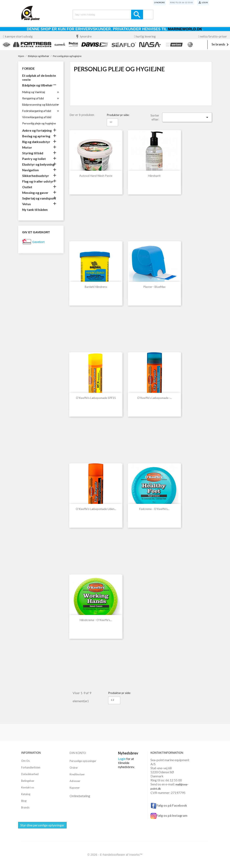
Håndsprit (154, 176)
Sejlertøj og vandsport (39, 198)
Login (122, 759)
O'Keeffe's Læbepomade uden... (96, 509)
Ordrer (74, 768)
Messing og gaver (35, 193)
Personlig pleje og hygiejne (39, 123)
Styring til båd (33, 153)
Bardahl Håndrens (96, 287)
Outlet (27, 187)
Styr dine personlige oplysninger (42, 825)
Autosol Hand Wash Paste (96, 176)
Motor (27, 147)
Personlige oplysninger (83, 761)
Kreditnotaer (77, 774)
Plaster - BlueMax (154, 287)
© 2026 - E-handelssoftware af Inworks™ (115, 855)
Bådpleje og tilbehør (37, 85)
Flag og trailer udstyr (38, 181)
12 (111, 122)
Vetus (27, 204)
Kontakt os (28, 787)
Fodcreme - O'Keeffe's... (154, 509)
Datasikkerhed (30, 774)
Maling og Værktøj (34, 92)
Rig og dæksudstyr (36, 142)
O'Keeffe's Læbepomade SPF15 (96, 398)
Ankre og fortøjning (37, 130)
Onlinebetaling (80, 796)
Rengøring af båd (33, 98)
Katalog (26, 794)
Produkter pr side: (118, 115)
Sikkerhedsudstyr (36, 176)
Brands (25, 807)
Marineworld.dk (185, 29)
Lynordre (159, 2)
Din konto (78, 753)
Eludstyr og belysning (38, 164)
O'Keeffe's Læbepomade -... (154, 398)
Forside (28, 68)
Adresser (75, 781)
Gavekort (38, 242)
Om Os (25, 761)
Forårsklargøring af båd (37, 111)
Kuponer (75, 788)
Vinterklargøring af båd (37, 117)
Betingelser (28, 781)
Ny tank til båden (35, 210)
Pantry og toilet (34, 159)
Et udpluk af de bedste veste (39, 77)
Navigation (30, 170)
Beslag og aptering (36, 136)
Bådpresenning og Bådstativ (40, 105)
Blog (24, 801)
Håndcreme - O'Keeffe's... (96, 620)
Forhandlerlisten (31, 767)
